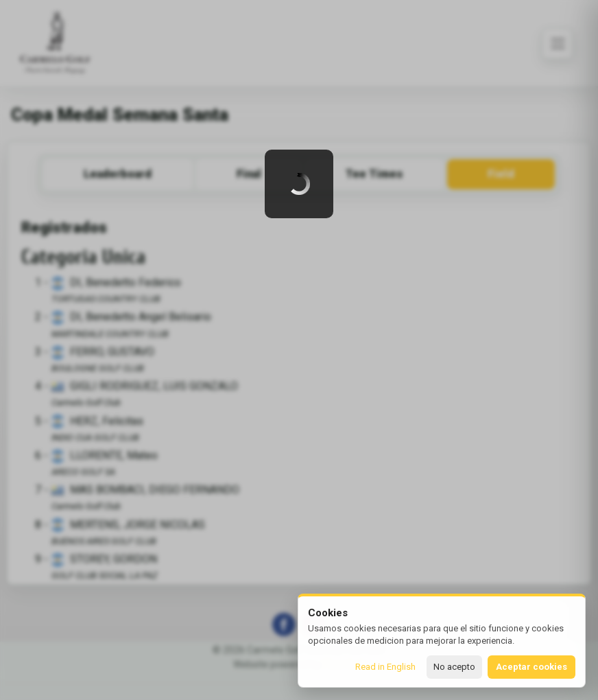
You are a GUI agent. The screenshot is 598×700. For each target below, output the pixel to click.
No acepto (454, 667)
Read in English (385, 667)
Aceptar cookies (531, 667)
